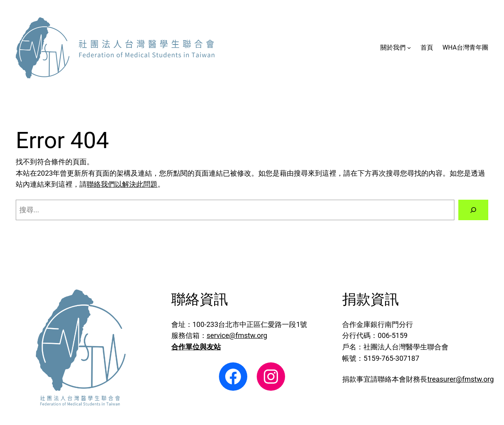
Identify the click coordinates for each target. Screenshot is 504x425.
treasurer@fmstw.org (460, 379)
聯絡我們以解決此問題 (122, 184)
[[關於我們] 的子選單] (409, 48)
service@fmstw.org (237, 335)
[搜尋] (473, 210)
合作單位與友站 (196, 347)
